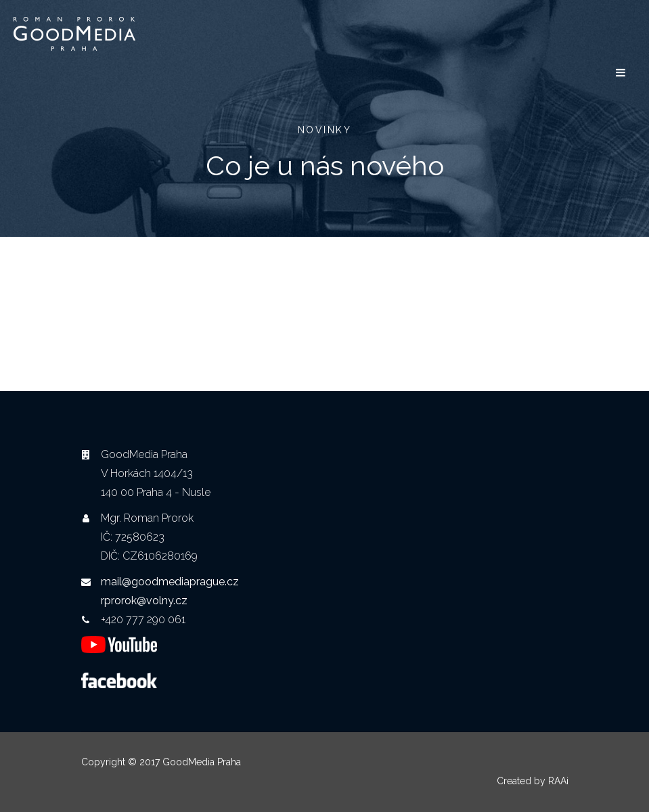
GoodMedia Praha (202, 762)
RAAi (558, 781)
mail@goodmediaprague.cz (170, 582)
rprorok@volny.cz (144, 601)
